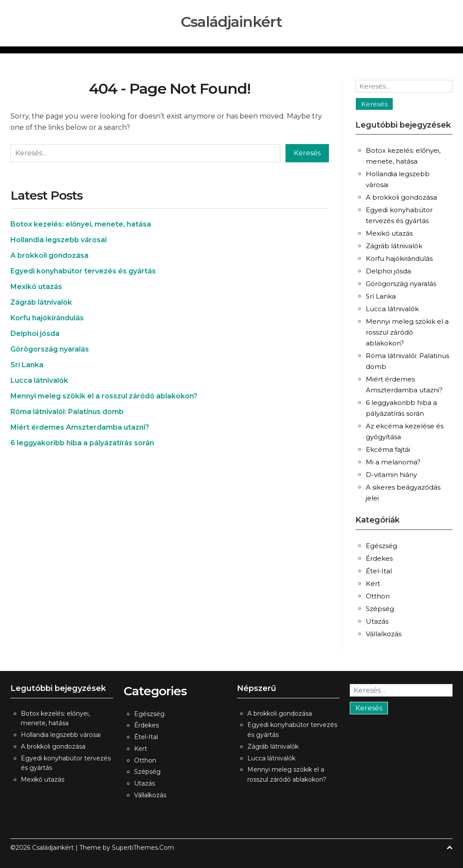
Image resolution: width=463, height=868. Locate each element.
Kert (373, 584)
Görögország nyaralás (50, 349)
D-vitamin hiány (391, 475)
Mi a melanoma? (393, 462)
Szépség (380, 609)
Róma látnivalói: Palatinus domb (67, 412)
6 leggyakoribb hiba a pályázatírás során (82, 443)
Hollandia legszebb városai (59, 240)
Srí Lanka (27, 365)
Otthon (378, 596)
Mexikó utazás (36, 287)
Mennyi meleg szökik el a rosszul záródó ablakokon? (104, 396)
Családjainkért (231, 22)
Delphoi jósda (35, 334)
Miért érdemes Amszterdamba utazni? (80, 427)
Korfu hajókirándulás (47, 318)
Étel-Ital (379, 571)
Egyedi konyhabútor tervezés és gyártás (83, 271)
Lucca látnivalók (39, 380)
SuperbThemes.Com (143, 848)
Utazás (377, 621)
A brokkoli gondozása (49, 255)
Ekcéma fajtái (388, 449)
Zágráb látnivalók (41, 302)
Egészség (381, 546)
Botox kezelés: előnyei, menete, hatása (81, 224)
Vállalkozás (384, 634)
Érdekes (379, 558)
